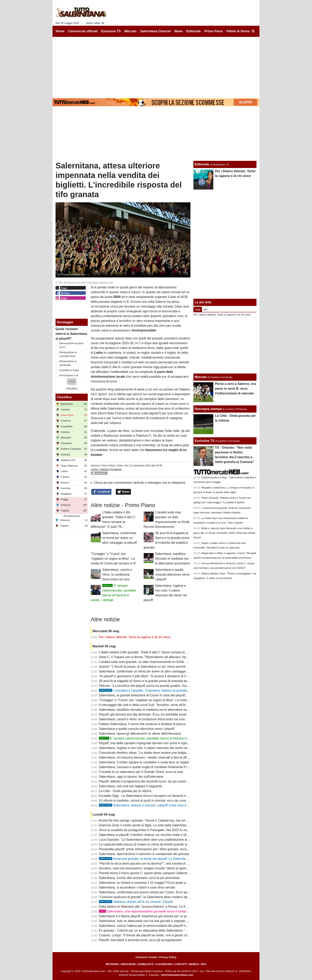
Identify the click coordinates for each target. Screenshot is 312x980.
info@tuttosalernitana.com (177, 975)
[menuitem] (253, 31)
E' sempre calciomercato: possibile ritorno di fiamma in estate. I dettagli (155, 738)
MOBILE (194, 964)
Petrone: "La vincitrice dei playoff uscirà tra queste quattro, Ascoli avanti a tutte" (155, 686)
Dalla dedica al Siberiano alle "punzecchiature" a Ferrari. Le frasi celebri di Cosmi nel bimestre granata (171, 907)
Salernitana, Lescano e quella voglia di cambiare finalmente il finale (146, 767)
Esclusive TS (204, 441)
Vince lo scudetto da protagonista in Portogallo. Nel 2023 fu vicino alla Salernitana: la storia (163, 830)
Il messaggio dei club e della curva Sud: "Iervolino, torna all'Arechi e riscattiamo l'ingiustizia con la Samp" (173, 705)
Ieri (205, 309)
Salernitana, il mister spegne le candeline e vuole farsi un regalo (144, 762)
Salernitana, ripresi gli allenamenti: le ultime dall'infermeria (140, 734)
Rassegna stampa (208, 409)
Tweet (123, 492)
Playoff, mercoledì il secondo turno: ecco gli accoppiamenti (140, 940)
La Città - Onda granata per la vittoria (125, 791)
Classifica (64, 397)
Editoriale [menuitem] (194, 31)
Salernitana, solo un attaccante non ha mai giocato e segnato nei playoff (150, 921)
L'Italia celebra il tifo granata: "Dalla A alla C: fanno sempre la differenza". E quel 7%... (159, 652)
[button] (72, 382)
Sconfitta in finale (69, 370)
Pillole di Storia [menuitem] (238, 31)
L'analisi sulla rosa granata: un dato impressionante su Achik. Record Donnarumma (158, 662)
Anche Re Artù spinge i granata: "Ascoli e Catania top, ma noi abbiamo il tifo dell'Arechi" (161, 820)
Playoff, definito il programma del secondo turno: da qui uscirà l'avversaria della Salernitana (163, 781)
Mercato (201, 377)
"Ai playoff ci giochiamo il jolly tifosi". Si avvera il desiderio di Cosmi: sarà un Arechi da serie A (165, 676)
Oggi (198, 309)
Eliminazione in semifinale (68, 363)
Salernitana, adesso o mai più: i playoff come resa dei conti (148, 805)
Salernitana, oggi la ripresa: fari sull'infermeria (131, 777)
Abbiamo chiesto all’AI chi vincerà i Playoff (136, 902)
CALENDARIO (164, 964)
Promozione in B (69, 375)
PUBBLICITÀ (146, 964)
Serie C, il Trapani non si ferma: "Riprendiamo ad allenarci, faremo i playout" (153, 657)
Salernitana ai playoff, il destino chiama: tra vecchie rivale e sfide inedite (150, 835)
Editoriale (202, 164)
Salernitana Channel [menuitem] (155, 31)
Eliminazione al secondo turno (68, 354)
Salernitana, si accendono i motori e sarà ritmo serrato (137, 887)
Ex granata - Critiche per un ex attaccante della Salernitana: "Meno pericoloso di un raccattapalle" (168, 930)
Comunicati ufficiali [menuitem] (83, 31)
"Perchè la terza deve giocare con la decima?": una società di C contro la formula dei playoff (164, 864)
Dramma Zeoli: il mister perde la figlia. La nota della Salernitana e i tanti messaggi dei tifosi (163, 825)
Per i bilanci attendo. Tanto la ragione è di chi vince (135, 637)
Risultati (72, 389)
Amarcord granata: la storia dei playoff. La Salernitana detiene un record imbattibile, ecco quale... (174, 859)
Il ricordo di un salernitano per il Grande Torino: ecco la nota (141, 772)
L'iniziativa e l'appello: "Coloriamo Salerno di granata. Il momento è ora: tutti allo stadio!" (168, 691)
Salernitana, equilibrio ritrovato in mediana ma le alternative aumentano (173, 559)
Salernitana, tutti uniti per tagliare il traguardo (131, 786)
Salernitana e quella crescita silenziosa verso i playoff (172, 575)
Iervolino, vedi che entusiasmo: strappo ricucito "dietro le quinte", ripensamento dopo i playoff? (165, 868)
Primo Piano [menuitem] (214, 31)
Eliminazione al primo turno (72, 345)
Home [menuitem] (60, 31)
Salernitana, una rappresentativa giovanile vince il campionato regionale (154, 911)
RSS (204, 964)
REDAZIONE (128, 964)
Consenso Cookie (146, 957)
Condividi (101, 492)
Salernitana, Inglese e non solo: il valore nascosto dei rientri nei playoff (149, 748)
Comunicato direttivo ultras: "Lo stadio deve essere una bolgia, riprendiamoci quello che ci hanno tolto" (171, 753)
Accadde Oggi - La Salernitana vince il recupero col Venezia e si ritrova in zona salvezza (161, 796)
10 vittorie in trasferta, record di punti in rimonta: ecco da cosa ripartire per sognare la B (160, 801)
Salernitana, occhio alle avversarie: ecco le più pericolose (139, 878)
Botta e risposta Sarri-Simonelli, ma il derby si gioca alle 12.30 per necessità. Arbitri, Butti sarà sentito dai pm (224, 533)
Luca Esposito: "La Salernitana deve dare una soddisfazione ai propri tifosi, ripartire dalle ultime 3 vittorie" (173, 840)
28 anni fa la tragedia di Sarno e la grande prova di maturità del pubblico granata (156, 681)
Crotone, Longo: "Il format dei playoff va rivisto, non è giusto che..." (146, 935)
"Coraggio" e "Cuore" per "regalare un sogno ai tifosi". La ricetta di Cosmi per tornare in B (113, 559)
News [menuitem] (178, 31)
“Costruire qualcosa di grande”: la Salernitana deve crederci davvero (147, 897)
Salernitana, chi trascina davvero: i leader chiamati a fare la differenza (148, 757)
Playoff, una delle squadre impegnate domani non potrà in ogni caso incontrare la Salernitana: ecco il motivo (175, 743)
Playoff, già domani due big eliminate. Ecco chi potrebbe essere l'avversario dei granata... (162, 714)
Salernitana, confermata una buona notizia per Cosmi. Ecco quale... (147, 892)
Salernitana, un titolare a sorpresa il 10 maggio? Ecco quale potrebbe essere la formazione (163, 883)
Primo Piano (108, 465)
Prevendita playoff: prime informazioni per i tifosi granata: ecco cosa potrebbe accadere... (162, 849)
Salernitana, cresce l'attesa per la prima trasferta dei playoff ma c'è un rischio (153, 926)
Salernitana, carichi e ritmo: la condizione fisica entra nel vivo (117, 575)
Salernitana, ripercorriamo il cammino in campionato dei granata (144, 854)
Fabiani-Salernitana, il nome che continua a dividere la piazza (142, 724)
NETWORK (112, 964)
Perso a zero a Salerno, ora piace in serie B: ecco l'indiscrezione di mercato (235, 389)
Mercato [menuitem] (130, 31)
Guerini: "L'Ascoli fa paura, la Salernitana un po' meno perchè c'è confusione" (153, 667)
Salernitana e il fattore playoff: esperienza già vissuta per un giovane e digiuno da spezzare (163, 916)
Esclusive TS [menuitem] (111, 31)
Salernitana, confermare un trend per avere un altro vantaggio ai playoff (119, 538)
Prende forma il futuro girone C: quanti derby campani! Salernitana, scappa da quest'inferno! (164, 873)
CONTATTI (181, 964)
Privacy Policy (168, 957)
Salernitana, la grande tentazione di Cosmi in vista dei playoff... (143, 695)
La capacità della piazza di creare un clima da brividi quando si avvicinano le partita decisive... (165, 844)
